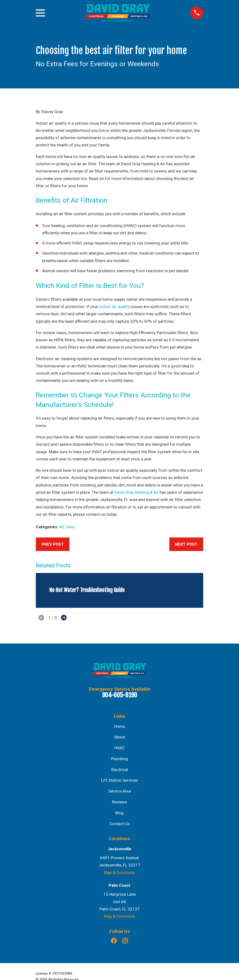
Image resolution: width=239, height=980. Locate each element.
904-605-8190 (120, 695)
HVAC (120, 748)
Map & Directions (119, 873)
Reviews (119, 802)
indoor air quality (114, 307)
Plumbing (119, 759)
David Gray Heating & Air (137, 492)
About (120, 737)
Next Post (186, 544)
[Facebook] (114, 941)
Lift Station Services (119, 780)
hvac (71, 527)
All (61, 527)
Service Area (119, 791)
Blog (119, 813)
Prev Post (53, 544)
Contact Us (119, 824)
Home (120, 726)
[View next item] (64, 618)
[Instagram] (125, 941)
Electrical (120, 770)
